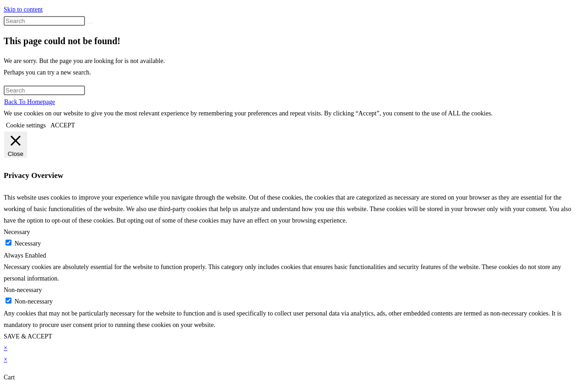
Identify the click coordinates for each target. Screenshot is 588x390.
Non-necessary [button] (23, 290)
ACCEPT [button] (63, 125)
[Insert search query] (44, 21)
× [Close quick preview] (6, 348)
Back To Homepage (30, 102)
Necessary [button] (17, 232)
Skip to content (23, 9)
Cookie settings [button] (26, 125)
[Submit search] (90, 23)
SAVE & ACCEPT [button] (28, 336)
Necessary (28, 244)
